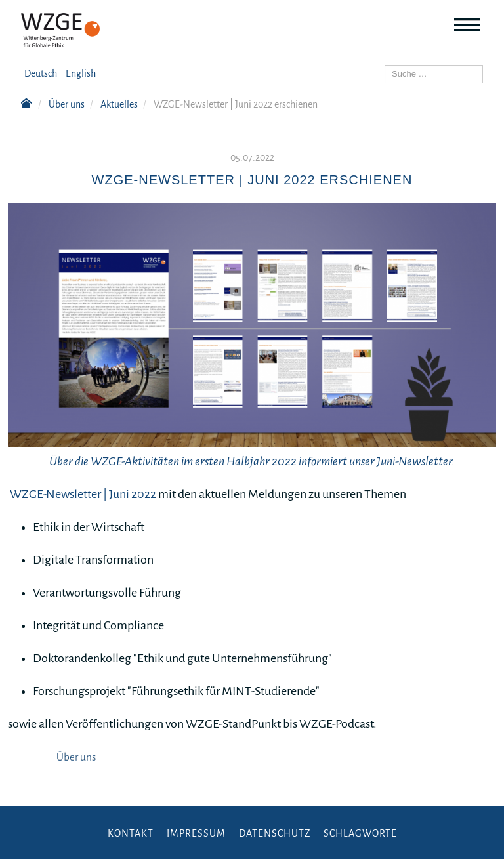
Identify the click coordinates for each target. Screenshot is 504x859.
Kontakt (131, 833)
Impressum (196, 833)
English (81, 73)
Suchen (385, 65)
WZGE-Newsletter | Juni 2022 (83, 494)
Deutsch (41, 73)
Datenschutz (275, 833)
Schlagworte (360, 833)
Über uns (76, 757)
